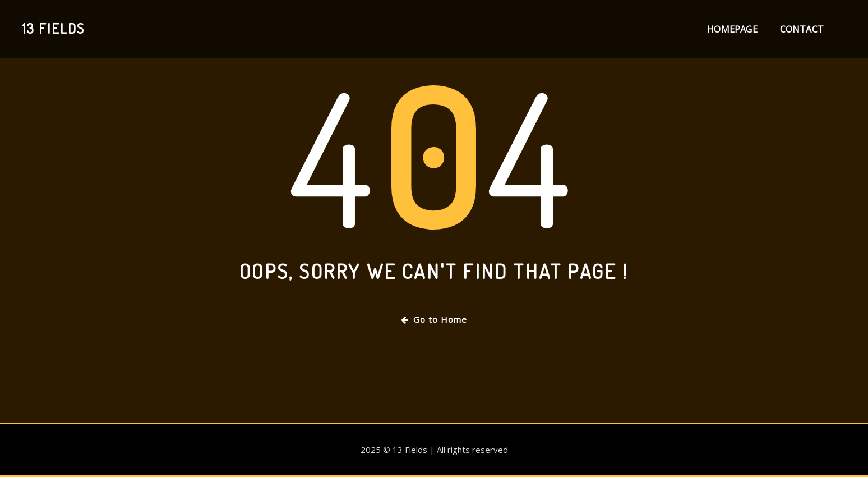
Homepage (732, 29)
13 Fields (53, 28)
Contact (802, 29)
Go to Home (434, 319)
